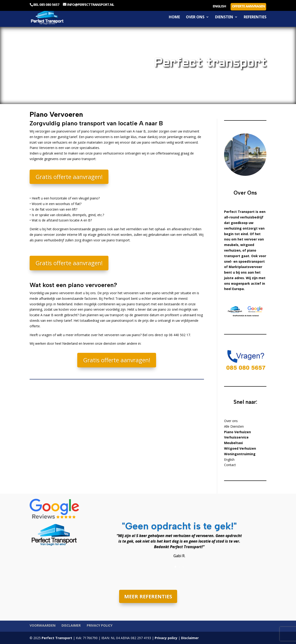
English (219, 6)
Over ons (195, 17)
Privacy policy (100, 625)
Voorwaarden (43, 625)
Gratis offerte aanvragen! (69, 177)
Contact (230, 465)
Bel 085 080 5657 (46, 4)
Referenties (255, 17)
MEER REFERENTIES (148, 596)
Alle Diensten (234, 426)
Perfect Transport (56, 638)
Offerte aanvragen (248, 6)
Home (174, 17)
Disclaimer (71, 625)
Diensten (224, 17)
